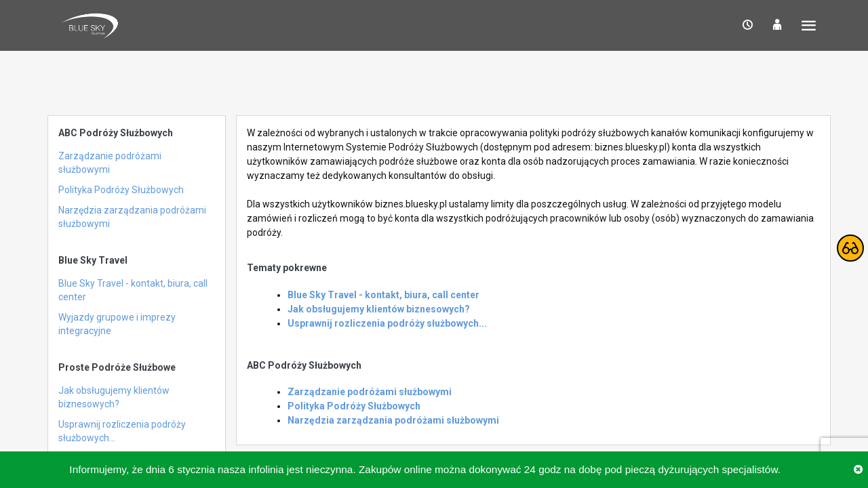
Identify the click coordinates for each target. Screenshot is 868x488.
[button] (748, 25)
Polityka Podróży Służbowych (121, 190)
